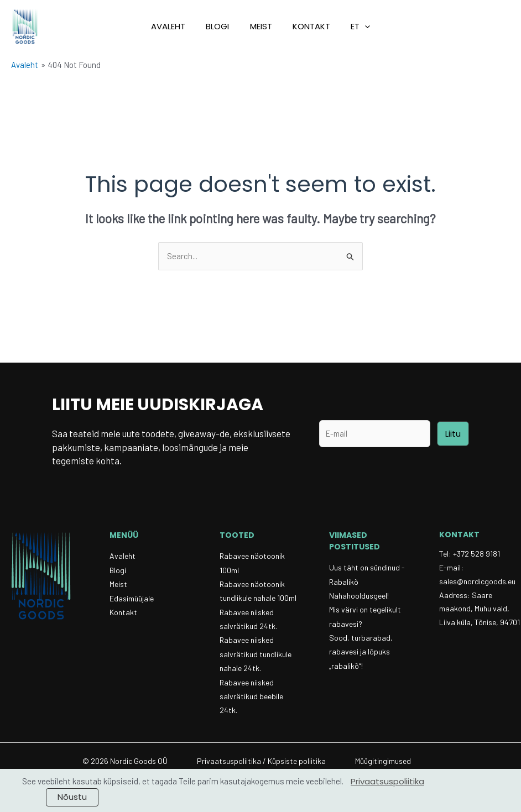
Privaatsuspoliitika (387, 781)
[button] (353, 27)
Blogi (222, 26)
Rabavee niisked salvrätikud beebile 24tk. (251, 698)
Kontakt (308, 26)
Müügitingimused (383, 764)
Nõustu (72, 797)
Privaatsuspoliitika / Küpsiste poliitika (261, 764)
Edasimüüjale (132, 599)
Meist (261, 26)
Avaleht (176, 26)
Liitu (453, 434)
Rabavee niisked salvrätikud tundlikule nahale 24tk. (256, 656)
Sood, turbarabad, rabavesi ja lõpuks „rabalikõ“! (361, 653)
